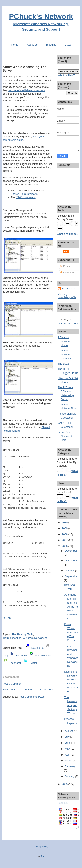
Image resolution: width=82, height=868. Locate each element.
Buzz (68, 45)
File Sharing (19, 634)
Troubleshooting (12, 638)
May (68, 749)
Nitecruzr (69, 289)
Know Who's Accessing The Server (24, 69)
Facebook (21, 655)
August (69, 731)
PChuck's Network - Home (65, 341)
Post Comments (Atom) (32, 697)
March (69, 760)
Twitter (33, 663)
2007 (65, 540)
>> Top (7, 618)
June (68, 743)
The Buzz (63, 364)
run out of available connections (27, 90)
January (70, 776)
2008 (65, 534)
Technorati (15, 663)
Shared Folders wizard (24, 194)
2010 (65, 523)
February (70, 766)
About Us (32, 45)
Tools (30, 634)
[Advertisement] (28, 57)
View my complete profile (67, 296)
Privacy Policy (41, 847)
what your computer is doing (23, 138)
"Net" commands (26, 197)
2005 (65, 784)
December (71, 551)
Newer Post (9, 689)
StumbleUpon (43, 655)
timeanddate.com (68, 323)
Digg (5, 655)
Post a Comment (12, 684)
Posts (65, 266)
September (71, 576)
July (68, 737)
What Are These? (67, 234)
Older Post (46, 689)
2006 (65, 546)
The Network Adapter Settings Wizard (71, 705)
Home (15, 45)
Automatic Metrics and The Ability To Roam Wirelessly (71, 607)
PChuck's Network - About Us (65, 354)
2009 (65, 528)
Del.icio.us (37, 648)
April (68, 755)
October (70, 570)
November (71, 561)
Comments (68, 272)
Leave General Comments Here (66, 436)
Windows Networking (35, 638)
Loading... (63, 803)
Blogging (51, 45)
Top (43, 856)
